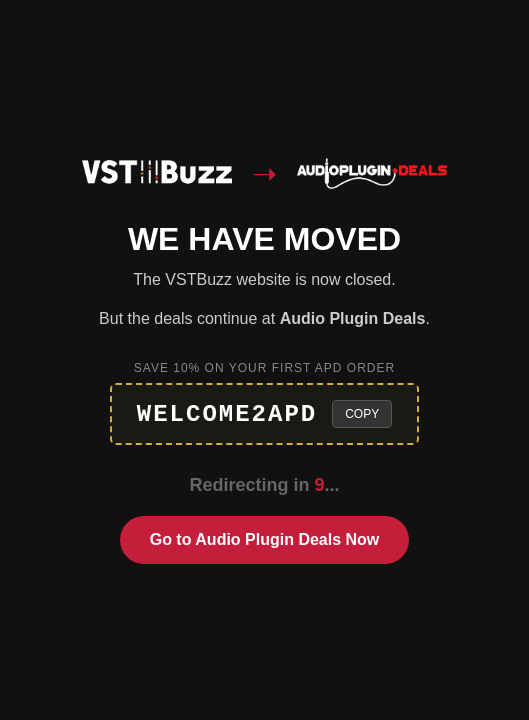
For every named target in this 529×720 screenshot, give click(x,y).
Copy (362, 414)
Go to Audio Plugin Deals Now (265, 539)
